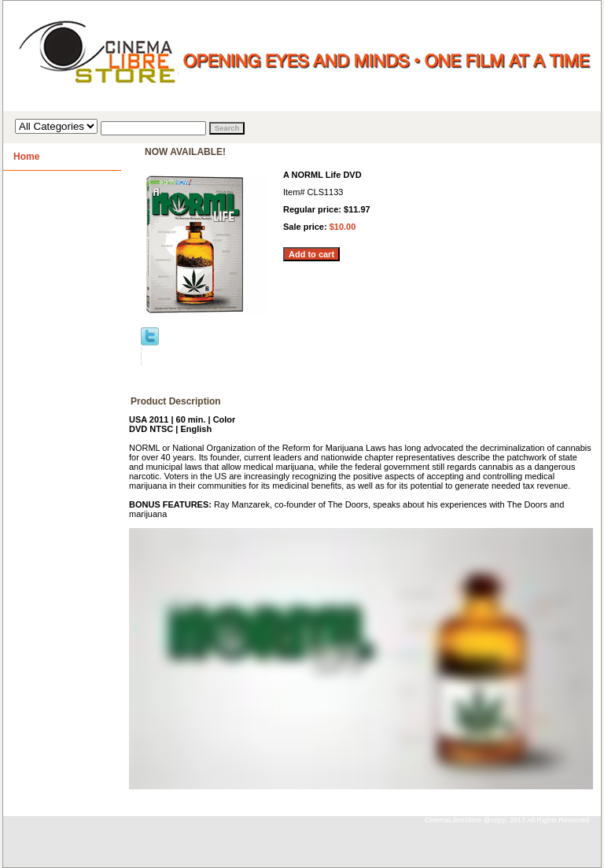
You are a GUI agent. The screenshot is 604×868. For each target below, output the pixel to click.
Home (26, 157)
